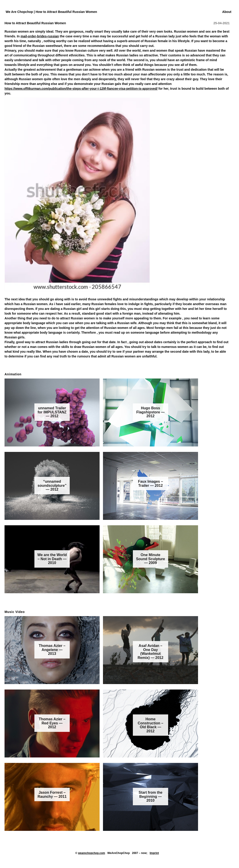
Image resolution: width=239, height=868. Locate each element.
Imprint (154, 853)
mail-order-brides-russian (40, 36)
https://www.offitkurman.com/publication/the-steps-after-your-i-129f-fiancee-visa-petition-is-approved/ (81, 89)
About (227, 12)
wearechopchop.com (92, 853)
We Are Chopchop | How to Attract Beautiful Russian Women (51, 12)
